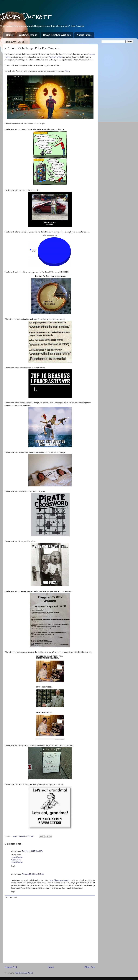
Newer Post (11, 967)
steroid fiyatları (17, 857)
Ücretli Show (16, 860)
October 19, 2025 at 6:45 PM (33, 851)
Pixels (67, 71)
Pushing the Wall (55, 57)
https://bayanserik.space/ (59, 880)
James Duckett (26, 16)
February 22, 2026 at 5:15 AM (33, 874)
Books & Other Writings (57, 35)
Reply (13, 866)
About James (84, 35)
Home (9, 35)
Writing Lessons (28, 35)
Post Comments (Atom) (24, 973)
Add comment (12, 898)
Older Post (90, 967)
